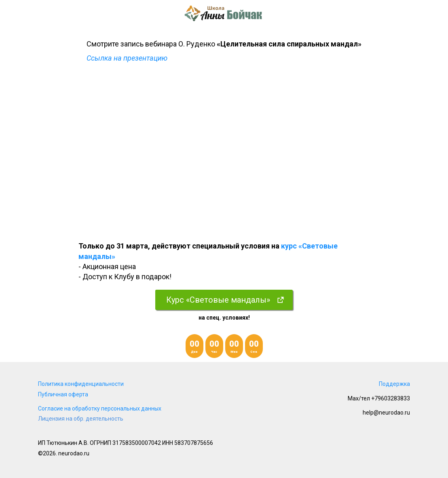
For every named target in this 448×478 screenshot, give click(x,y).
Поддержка (394, 384)
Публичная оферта (63, 394)
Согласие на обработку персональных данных (100, 409)
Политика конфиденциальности (81, 384)
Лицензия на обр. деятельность (81, 419)
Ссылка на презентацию (127, 58)
